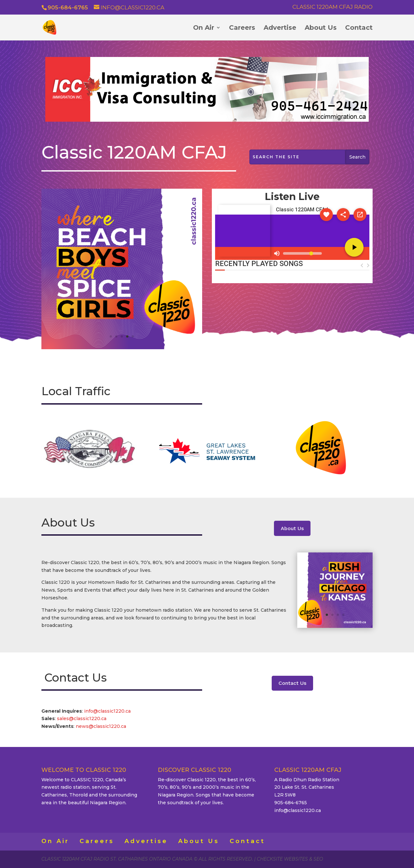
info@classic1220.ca (107, 711)
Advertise (280, 28)
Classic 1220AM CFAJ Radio (332, 7)
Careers (242, 28)
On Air (204, 28)
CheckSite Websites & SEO (290, 859)
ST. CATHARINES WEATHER (292, 312)
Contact (359, 28)
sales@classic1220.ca (82, 718)
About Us (321, 28)
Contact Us (292, 683)
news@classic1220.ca (101, 726)
